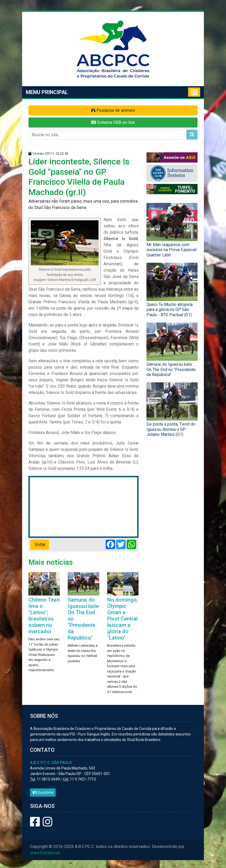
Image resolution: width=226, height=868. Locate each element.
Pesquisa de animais (113, 110)
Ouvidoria (43, 792)
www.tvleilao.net (45, 853)
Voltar (40, 545)
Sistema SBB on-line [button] (113, 122)
